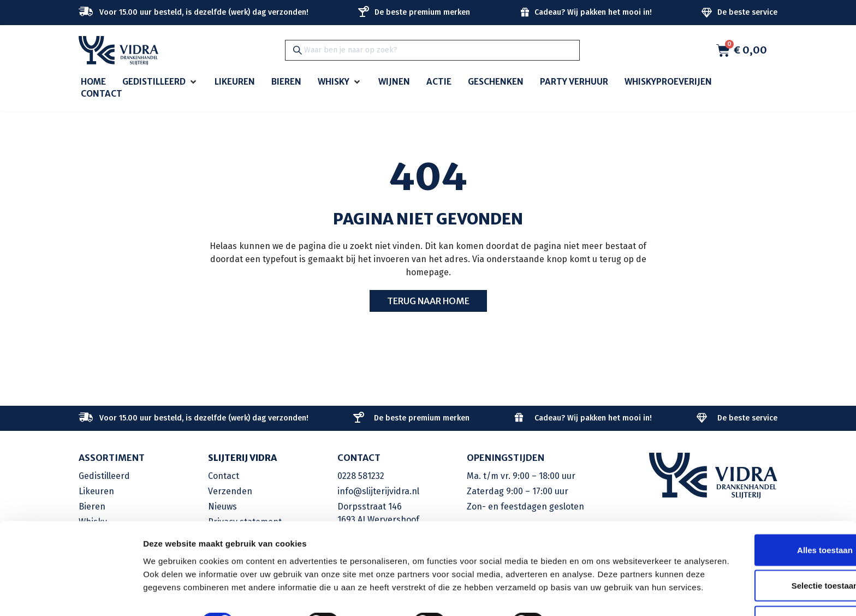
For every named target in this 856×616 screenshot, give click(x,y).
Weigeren (765, 580)
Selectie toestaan (765, 545)
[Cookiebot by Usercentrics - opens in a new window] (71, 595)
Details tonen (590, 594)
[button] (160, 82)
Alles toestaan (765, 509)
